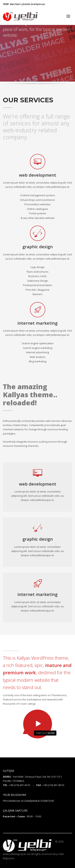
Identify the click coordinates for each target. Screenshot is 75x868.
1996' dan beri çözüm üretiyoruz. (24, 4)
